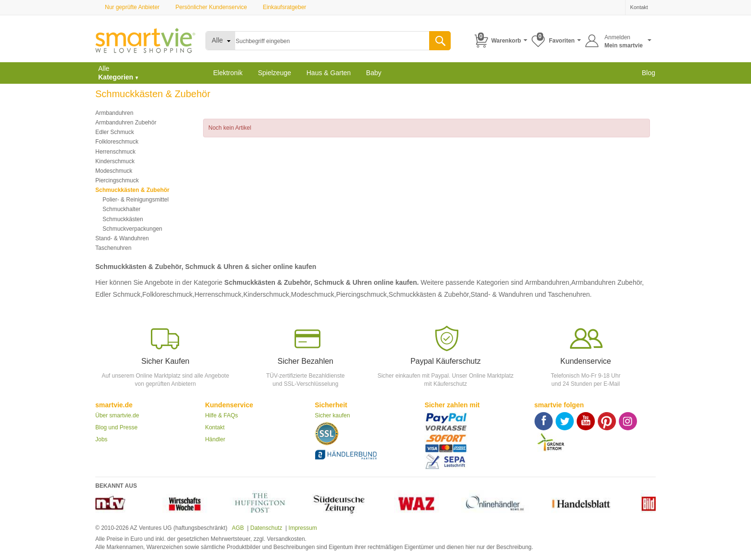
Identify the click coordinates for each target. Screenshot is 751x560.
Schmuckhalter (121, 209)
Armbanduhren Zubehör (126, 123)
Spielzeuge (274, 73)
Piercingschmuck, (363, 294)
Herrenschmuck (115, 152)
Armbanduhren (114, 113)
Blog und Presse (116, 427)
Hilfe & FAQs (222, 415)
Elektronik (228, 73)
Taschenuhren (113, 248)
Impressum (302, 528)
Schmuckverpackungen (132, 229)
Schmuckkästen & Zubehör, (429, 294)
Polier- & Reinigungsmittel (136, 200)
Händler (215, 439)
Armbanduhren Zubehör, (607, 282)
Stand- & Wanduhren (122, 238)
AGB (237, 528)
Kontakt (215, 427)
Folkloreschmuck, (168, 294)
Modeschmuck (114, 171)
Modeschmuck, (313, 294)
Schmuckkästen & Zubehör (132, 190)
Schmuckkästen (123, 219)
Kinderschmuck (115, 161)
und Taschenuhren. (563, 294)
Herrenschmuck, (219, 294)
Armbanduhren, (548, 282)
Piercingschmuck (117, 180)
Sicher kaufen (332, 415)
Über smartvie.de (117, 415)
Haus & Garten (329, 73)
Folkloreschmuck (117, 142)
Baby (374, 73)
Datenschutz (266, 528)
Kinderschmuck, (267, 294)
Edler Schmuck (115, 132)
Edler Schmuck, (119, 294)
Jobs (101, 439)
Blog (649, 73)
